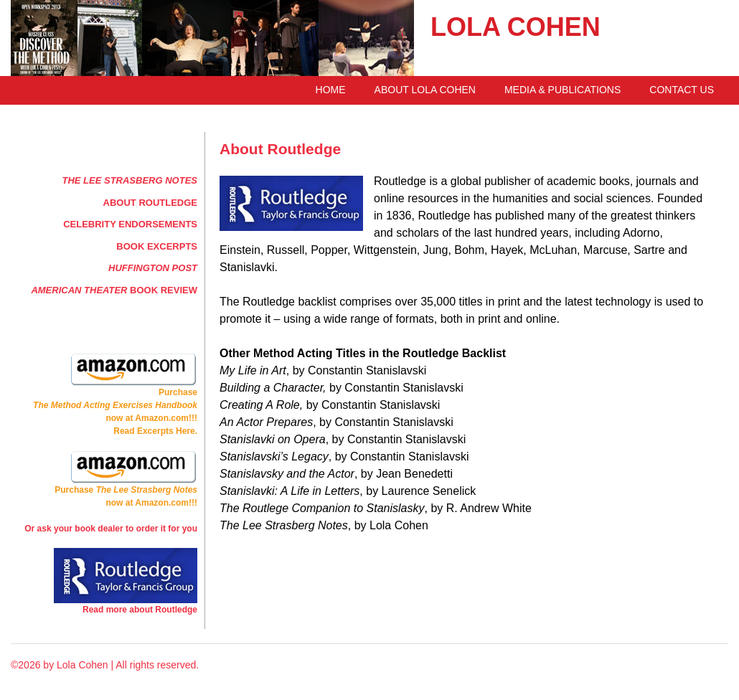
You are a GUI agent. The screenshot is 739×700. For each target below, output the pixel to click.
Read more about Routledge (140, 610)
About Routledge (150, 203)
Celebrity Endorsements (130, 224)
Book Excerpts (157, 246)
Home (331, 90)
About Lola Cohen (425, 90)
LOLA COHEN (516, 27)
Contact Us (682, 90)
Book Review (114, 290)
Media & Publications (563, 90)
